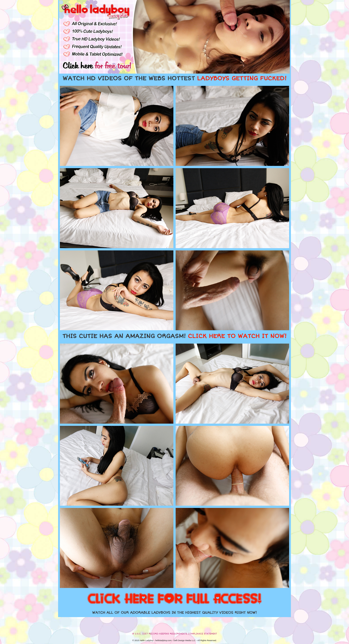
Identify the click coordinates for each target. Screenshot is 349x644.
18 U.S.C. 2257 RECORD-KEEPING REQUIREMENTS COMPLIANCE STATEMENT (174, 634)
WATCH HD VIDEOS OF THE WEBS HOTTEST (174, 78)
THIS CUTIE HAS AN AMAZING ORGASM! (174, 336)
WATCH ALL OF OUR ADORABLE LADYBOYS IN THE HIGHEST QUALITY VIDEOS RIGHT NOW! (174, 613)
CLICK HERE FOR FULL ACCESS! (174, 599)
